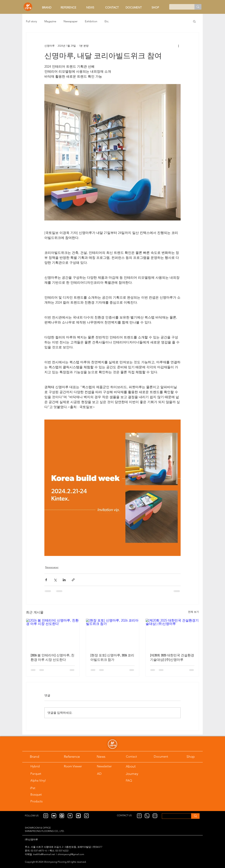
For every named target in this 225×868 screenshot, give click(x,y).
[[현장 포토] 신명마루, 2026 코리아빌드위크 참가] (113, 634)
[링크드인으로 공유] (64, 580)
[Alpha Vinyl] (43, 781)
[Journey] (135, 774)
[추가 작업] (178, 46)
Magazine (50, 21)
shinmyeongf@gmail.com (71, 854)
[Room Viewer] (76, 766)
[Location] (139, 816)
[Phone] (147, 816)
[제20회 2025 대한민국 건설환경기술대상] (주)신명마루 (172, 657)
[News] (106, 757)
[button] (194, 21)
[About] (135, 766)
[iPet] (42, 788)
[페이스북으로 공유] (46, 580)
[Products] (43, 801)
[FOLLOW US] (34, 816)
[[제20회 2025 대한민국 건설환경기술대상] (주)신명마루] (172, 634)
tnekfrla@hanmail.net (44, 854)
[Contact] (135, 757)
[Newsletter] (106, 766)
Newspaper (71, 21)
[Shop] (196, 757)
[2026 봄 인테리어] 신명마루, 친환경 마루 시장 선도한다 (52, 657)
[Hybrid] (40, 766)
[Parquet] (40, 774)
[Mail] (155, 816)
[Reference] (76, 757)
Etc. (107, 21)
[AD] (106, 774)
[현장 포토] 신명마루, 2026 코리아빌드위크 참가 (112, 657)
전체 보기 (194, 612)
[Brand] (39, 757)
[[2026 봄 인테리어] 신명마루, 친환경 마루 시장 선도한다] (53, 634)
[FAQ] (135, 781)
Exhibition (91, 21)
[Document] (166, 757)
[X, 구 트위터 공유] (55, 580)
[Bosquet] (40, 795)
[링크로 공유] (73, 580)
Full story (31, 21)
